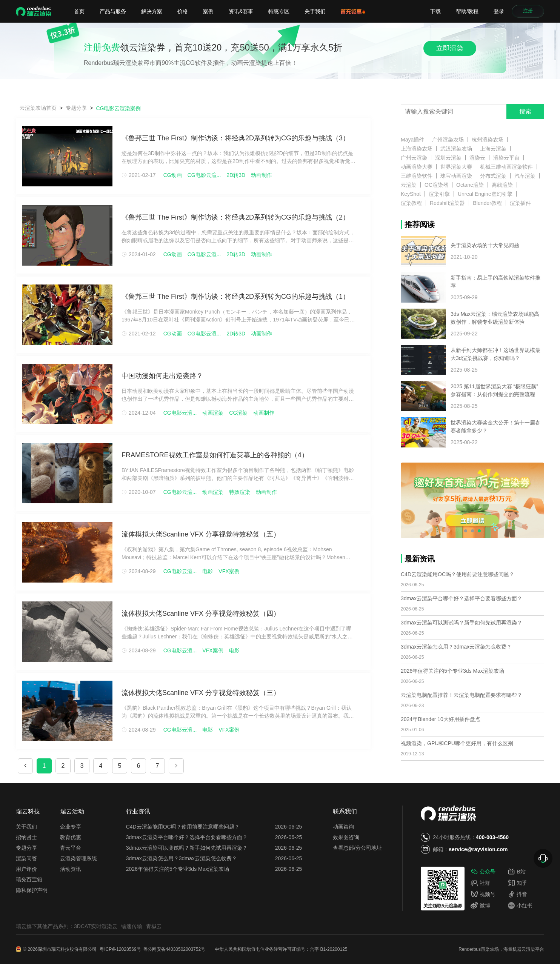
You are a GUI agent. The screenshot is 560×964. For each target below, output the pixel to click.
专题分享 (26, 848)
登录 (499, 11)
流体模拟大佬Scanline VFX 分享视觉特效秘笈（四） (201, 613)
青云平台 (71, 848)
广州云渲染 (414, 158)
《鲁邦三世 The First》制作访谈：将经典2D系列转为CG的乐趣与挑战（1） (235, 297)
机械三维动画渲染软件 (506, 167)
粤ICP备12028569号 (120, 949)
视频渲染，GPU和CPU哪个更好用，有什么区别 (457, 743)
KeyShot (411, 194)
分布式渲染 (493, 176)
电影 (208, 571)
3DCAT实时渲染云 (96, 926)
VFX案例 (229, 571)
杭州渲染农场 (488, 140)
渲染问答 (26, 858)
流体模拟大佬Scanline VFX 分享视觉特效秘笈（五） (201, 534)
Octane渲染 (470, 185)
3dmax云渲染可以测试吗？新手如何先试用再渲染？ (462, 623)
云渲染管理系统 (78, 858)
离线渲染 (502, 185)
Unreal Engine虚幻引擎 (485, 194)
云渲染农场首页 (38, 108)
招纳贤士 (26, 837)
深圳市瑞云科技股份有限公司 (68, 949)
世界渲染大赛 (456, 167)
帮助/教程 (467, 11)
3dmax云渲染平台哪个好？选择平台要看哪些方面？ (462, 598)
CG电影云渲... (204, 175)
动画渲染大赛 (417, 167)
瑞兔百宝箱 (29, 879)
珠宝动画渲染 (456, 176)
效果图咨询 (346, 837)
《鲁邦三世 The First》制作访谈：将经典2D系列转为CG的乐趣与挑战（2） (235, 217)
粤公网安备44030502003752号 (174, 949)
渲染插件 (520, 203)
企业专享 (71, 827)
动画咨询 (343, 827)
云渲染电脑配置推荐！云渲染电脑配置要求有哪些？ (462, 695)
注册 (528, 11)
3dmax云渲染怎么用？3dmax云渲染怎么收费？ (456, 647)
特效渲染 (240, 492)
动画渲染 (213, 413)
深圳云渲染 (448, 158)
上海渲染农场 (417, 149)
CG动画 (173, 175)
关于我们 (315, 11)
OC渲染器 (436, 185)
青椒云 (154, 926)
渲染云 (477, 158)
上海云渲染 (493, 149)
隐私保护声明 (32, 890)
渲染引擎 (439, 194)
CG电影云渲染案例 (118, 108)
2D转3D (236, 175)
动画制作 (262, 175)
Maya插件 (412, 140)
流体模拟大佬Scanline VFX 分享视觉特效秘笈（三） (201, 693)
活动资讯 (71, 869)
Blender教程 (487, 203)
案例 (208, 11)
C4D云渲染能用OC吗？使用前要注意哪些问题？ (458, 574)
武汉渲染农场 (456, 149)
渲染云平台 (506, 158)
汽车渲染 (525, 176)
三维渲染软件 (417, 176)
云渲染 (409, 185)
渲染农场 (490, 949)
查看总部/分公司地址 (357, 848)
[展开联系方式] (543, 858)
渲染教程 (411, 203)
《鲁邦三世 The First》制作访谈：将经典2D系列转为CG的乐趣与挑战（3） (235, 138)
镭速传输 (132, 926)
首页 (79, 11)
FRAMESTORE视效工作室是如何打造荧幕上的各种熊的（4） (215, 455)
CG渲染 (238, 413)
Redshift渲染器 (447, 203)
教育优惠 (71, 837)
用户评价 (26, 869)
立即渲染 (450, 48)
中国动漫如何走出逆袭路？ (162, 376)
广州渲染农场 (448, 140)
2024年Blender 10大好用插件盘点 (441, 719)
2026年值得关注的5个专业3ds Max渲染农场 (452, 671)
